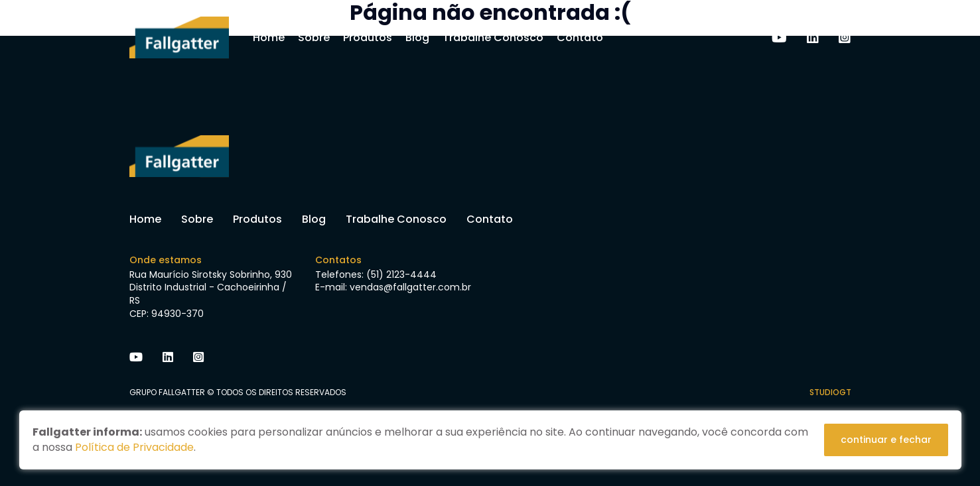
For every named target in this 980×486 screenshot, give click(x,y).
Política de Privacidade (134, 447)
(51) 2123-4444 (401, 274)
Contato (580, 37)
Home (269, 37)
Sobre (314, 37)
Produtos (368, 37)
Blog (417, 37)
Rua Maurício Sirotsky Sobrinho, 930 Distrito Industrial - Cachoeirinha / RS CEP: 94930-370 (211, 294)
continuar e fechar (886, 440)
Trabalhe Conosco (493, 37)
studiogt (830, 392)
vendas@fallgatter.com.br (410, 287)
